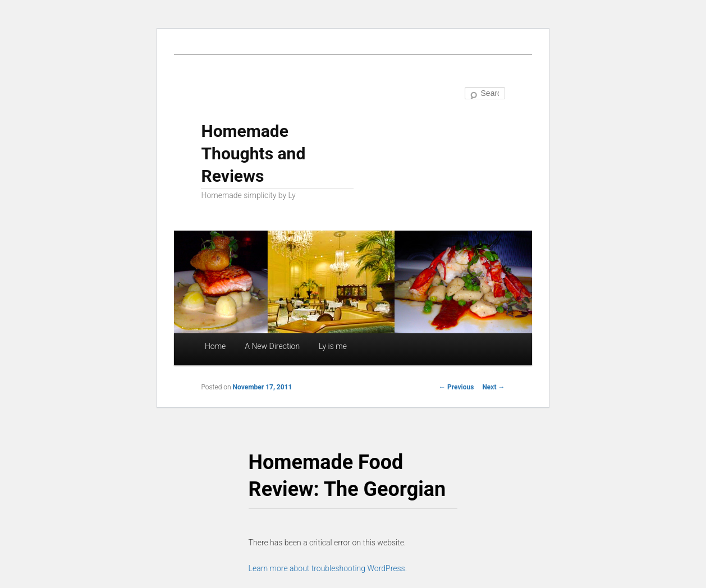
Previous (456, 387)
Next (493, 387)
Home (215, 346)
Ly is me (333, 346)
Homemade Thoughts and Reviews (253, 153)
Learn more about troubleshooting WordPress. (328, 568)
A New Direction (272, 346)
